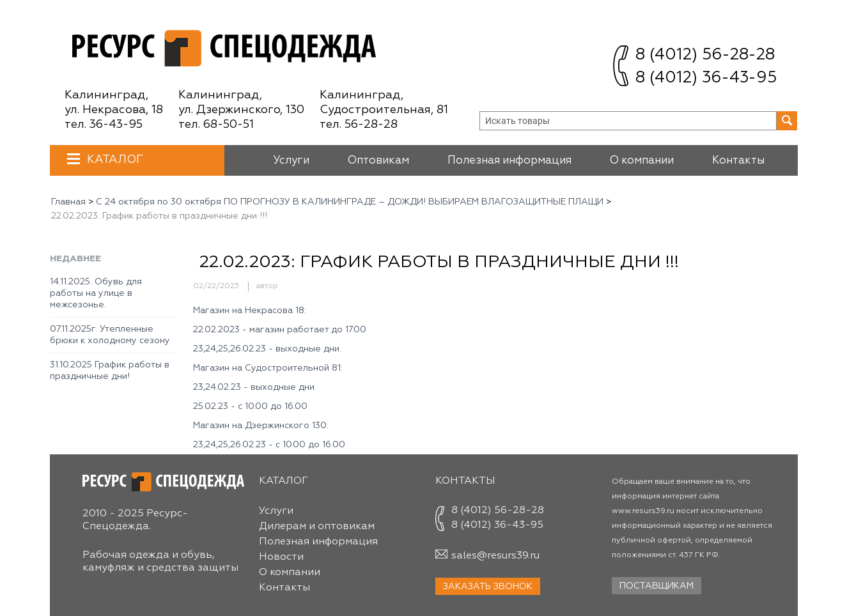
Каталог (113, 159)
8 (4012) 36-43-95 (706, 78)
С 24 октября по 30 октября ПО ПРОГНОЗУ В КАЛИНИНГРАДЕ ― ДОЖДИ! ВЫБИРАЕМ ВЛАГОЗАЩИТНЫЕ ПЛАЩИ (350, 202)
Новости (281, 557)
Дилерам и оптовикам (317, 527)
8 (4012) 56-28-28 (705, 55)
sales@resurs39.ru (495, 556)
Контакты (738, 161)
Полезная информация (509, 161)
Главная (68, 202)
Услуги (291, 161)
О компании (642, 161)
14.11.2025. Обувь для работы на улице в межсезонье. (96, 293)
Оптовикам (378, 161)
